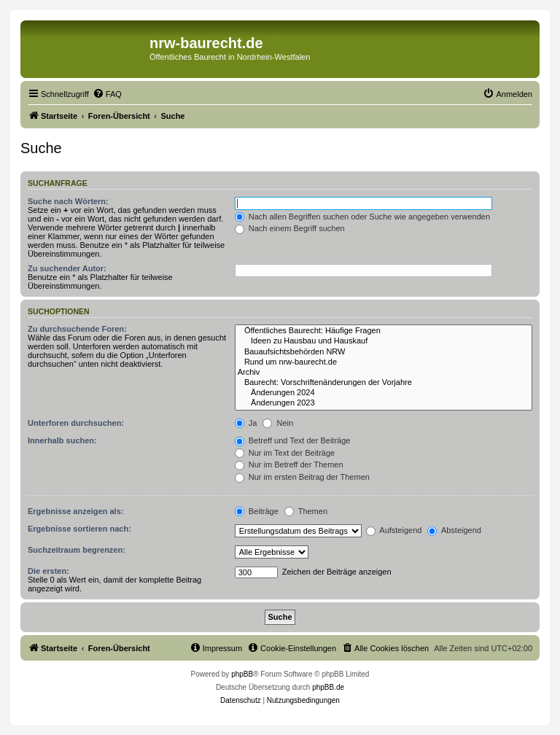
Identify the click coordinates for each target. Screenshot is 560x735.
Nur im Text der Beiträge (285, 453)
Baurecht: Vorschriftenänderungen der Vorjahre (384, 383)
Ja (246, 423)
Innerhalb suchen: (62, 440)
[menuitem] (107, 94)
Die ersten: (48, 571)
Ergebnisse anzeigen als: (75, 511)
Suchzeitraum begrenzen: (77, 550)
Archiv (384, 373)
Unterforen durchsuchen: (76, 423)
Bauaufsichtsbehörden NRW (384, 352)
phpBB (242, 674)
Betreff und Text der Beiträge (293, 440)
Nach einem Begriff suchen (290, 228)
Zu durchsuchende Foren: (77, 329)
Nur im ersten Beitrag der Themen (302, 477)
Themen (306, 511)
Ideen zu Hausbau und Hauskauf (384, 341)
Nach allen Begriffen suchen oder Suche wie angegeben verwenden (362, 217)
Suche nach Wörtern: (68, 201)
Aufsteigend (394, 530)
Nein (278, 423)
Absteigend (454, 530)
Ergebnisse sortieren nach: (79, 529)
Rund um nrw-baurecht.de (384, 362)
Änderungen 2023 (384, 403)
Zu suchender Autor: (67, 268)
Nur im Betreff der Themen (289, 464)
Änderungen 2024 (384, 393)
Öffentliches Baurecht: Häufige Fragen (384, 331)
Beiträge (257, 511)
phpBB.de (328, 687)
